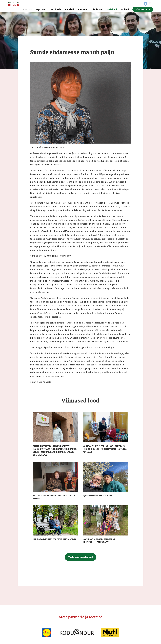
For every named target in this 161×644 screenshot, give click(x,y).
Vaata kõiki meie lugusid (81, 557)
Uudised (125, 9)
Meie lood (112, 9)
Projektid (70, 9)
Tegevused (41, 9)
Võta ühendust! (143, 9)
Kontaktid (83, 9)
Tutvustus (27, 9)
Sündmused (97, 9)
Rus (151, 3)
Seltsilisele (56, 9)
